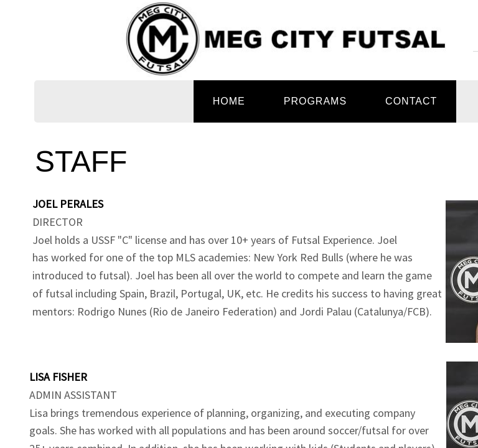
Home (229, 101)
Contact (411, 101)
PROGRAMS (315, 101)
